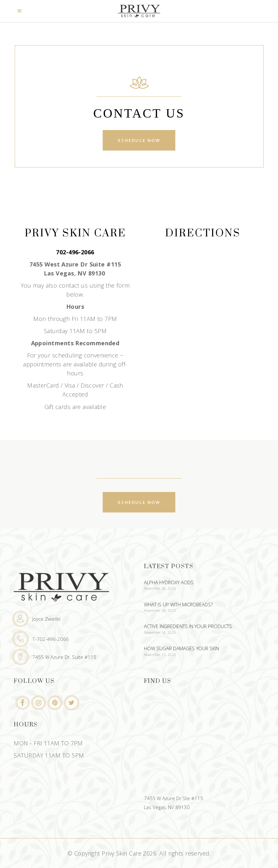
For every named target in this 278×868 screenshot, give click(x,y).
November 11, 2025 (160, 655)
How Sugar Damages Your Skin (182, 648)
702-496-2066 (75, 252)
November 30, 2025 (160, 588)
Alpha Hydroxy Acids (169, 582)
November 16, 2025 (160, 632)
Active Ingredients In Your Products (188, 626)
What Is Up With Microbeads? (178, 604)
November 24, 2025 (160, 610)
